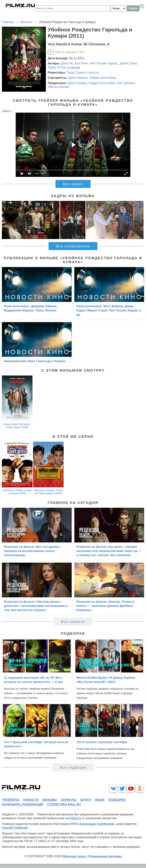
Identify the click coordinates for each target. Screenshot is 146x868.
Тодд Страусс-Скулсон (83, 73)
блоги (86, 800)
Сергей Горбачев (15, 828)
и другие (74, 67)
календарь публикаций (23, 804)
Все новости (73, 622)
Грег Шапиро (126, 83)
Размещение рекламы (105, 856)
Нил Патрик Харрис (104, 63)
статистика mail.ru (64, 804)
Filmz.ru (76, 818)
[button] (139, 220)
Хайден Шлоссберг (103, 78)
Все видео (73, 184)
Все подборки (73, 768)
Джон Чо (67, 63)
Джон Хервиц (78, 78)
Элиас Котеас (57, 67)
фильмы (49, 800)
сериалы (69, 800)
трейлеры (11, 800)
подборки (117, 800)
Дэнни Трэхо (128, 63)
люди (100, 800)
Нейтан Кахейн (58, 87)
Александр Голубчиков (97, 824)
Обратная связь (74, 856)
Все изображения (73, 246)
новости (31, 800)
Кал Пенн (82, 63)
